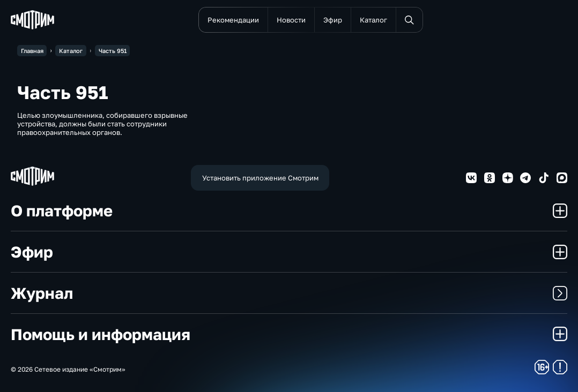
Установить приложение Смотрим (260, 178)
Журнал (289, 293)
